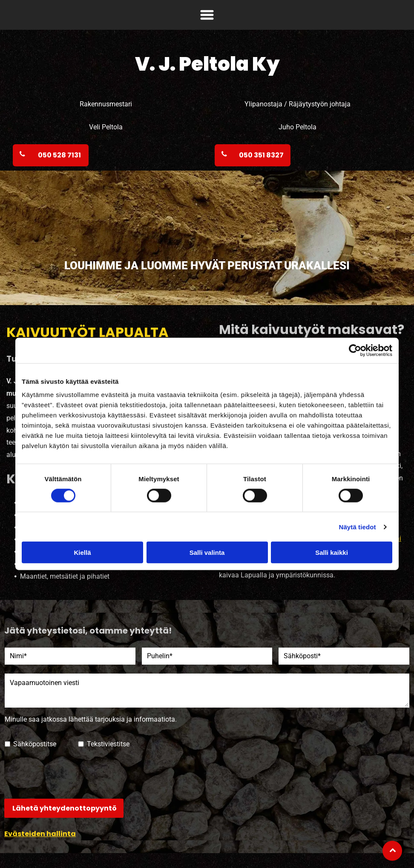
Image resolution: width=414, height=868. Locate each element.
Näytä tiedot (358, 527)
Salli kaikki (332, 552)
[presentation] (69, 773)
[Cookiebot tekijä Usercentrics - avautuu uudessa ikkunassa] (355, 350)
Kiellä (82, 552)
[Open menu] (207, 15)
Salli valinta (207, 552)
